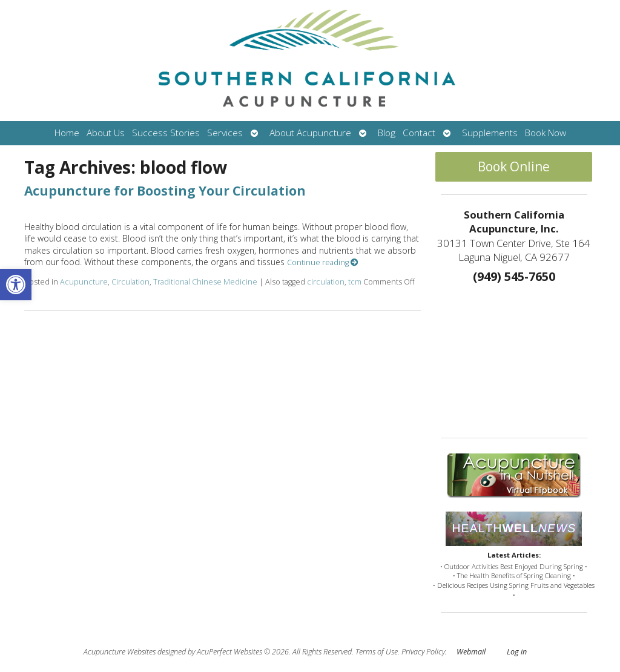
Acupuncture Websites (120, 652)
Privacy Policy (423, 652)
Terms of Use (377, 652)
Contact (419, 133)
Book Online (514, 166)
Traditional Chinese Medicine (205, 282)
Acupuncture (84, 282)
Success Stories (166, 133)
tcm (355, 282)
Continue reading (323, 262)
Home (67, 133)
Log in (517, 652)
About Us (106, 133)
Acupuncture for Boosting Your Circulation (165, 191)
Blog (387, 133)
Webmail (471, 652)
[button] (16, 285)
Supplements (490, 133)
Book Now (546, 133)
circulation (326, 282)
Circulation (130, 282)
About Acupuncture (310, 133)
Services (225, 133)
